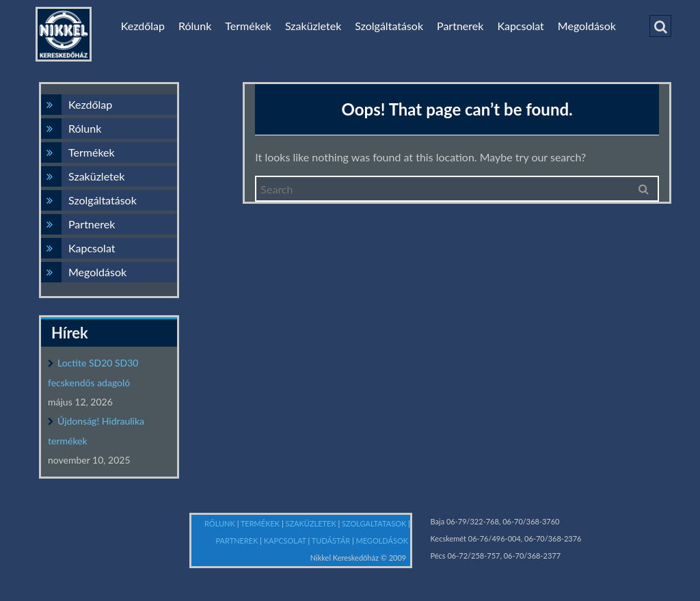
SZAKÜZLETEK (312, 523)
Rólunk (195, 26)
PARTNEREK (238, 540)
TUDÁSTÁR (332, 540)
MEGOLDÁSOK (382, 540)
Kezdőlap (143, 26)
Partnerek (460, 26)
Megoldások (587, 26)
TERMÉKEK (261, 523)
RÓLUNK (221, 523)
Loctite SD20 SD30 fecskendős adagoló (93, 373)
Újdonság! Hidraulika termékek (96, 431)
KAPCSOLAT (286, 540)
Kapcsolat (520, 26)
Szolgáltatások (389, 26)
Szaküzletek (313, 26)
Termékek (248, 26)
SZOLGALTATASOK (375, 523)
